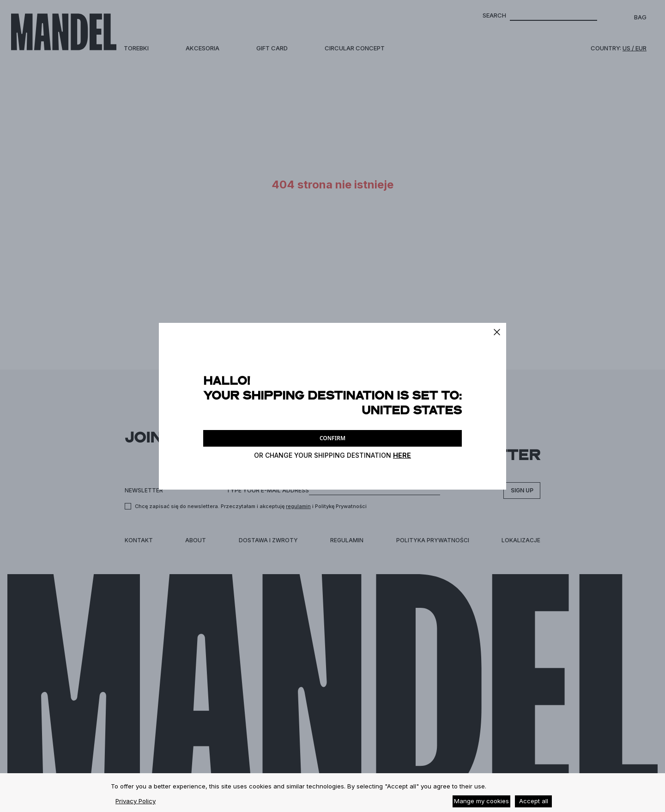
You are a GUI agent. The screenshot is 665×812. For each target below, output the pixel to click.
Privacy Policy (136, 801)
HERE (402, 455)
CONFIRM (332, 438)
